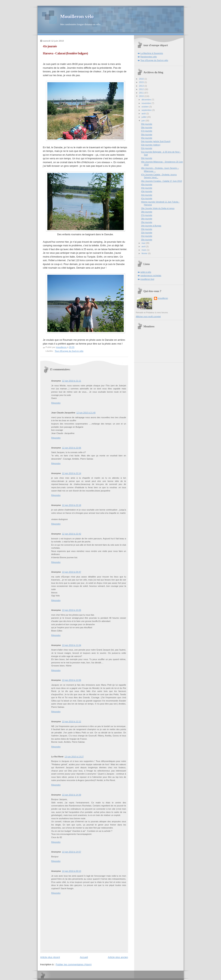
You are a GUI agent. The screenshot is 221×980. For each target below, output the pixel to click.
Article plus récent (50, 957)
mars (144, 250)
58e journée (147, 127)
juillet (144, 117)
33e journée (147, 229)
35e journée (147, 222)
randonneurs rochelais (151, 275)
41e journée (147, 198)
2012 (142, 89)
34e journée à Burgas (151, 226)
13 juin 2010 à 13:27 (74, 757)
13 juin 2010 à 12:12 (72, 722)
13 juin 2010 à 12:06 (72, 680)
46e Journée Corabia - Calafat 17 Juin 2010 (161, 181)
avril (144, 246)
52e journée (147, 148)
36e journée (147, 219)
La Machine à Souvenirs (152, 53)
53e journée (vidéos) (151, 145)
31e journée (147, 236)
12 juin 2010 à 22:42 (72, 534)
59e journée (147, 124)
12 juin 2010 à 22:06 (72, 448)
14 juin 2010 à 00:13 (72, 871)
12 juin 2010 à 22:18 (72, 505)
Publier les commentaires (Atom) (74, 964)
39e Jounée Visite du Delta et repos (158, 208)
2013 (142, 86)
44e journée (147, 188)
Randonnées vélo (149, 57)
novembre (147, 103)
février (145, 253)
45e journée (147, 184)
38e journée (147, 212)
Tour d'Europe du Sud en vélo (69, 351)
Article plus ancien (118, 957)
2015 (142, 82)
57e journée (147, 131)
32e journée (147, 233)
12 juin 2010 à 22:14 (72, 473)
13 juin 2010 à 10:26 (72, 610)
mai (144, 243)
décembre (147, 100)
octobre (145, 107)
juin (144, 121)
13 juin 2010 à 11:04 (72, 645)
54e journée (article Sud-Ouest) (156, 141)
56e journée (147, 134)
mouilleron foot (147, 279)
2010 (142, 96)
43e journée (147, 191)
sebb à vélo (146, 272)
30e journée (147, 240)
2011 (142, 93)
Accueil (84, 957)
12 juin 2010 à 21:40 (86, 413)
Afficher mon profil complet (148, 316)
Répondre (56, 403)
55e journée (147, 138)
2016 (142, 79)
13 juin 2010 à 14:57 (72, 852)
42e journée (147, 195)
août (144, 114)
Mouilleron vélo (77, 17)
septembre (147, 110)
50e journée (147, 158)
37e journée (147, 215)
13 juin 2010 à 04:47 (72, 572)
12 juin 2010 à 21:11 (72, 381)
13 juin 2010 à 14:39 (72, 795)
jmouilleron (163, 298)
